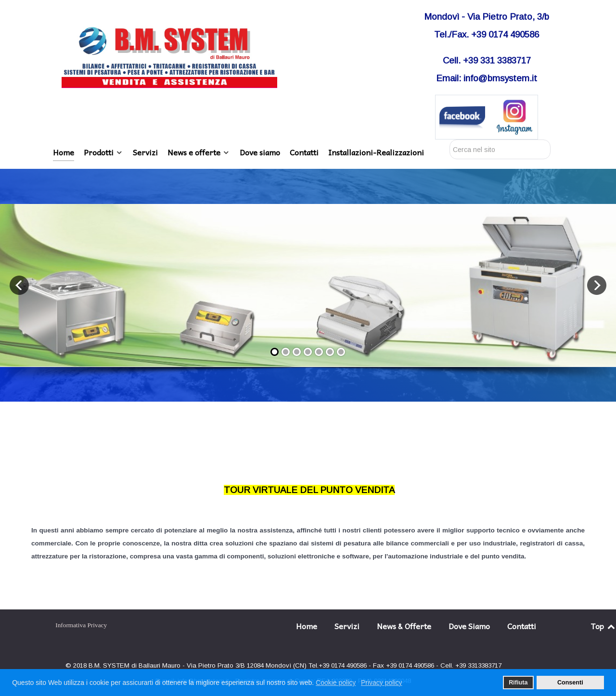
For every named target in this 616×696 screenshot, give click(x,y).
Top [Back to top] (603, 626)
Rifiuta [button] (518, 683)
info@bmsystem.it (500, 78)
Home (307, 626)
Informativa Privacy (81, 625)
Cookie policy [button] (336, 683)
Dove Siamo (469, 626)
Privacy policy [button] (382, 683)
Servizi (347, 626)
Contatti (522, 626)
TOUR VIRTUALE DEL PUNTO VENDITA (309, 490)
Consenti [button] (570, 683)
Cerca (450, 140)
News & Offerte (404, 626)
